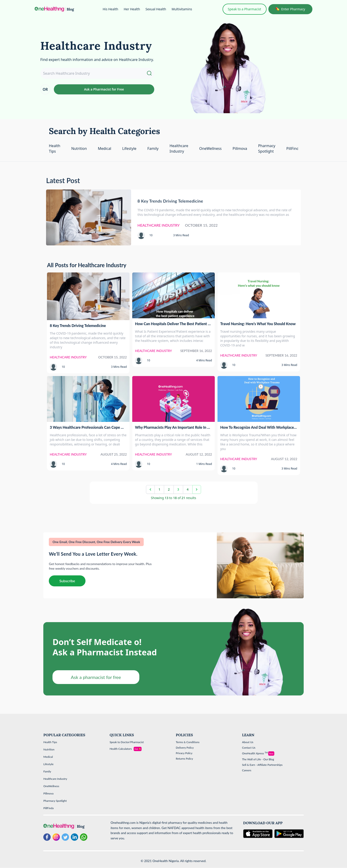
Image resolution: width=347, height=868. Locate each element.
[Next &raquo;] (197, 489)
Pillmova (240, 148)
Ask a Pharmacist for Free (104, 89)
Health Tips (50, 742)
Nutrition (79, 148)
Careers (247, 770)
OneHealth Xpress (255, 753)
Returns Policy (184, 759)
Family (153, 148)
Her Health (132, 9)
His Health (110, 9)
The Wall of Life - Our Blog (258, 759)
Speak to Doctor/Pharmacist (127, 742)
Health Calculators (121, 749)
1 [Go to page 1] (159, 489)
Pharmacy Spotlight (55, 801)
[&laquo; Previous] (150, 489)
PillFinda (293, 148)
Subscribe (67, 581)
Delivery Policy (185, 748)
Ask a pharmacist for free (96, 677)
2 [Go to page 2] (169, 489)
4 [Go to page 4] (188, 489)
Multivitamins (182, 9)
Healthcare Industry (55, 779)
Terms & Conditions (188, 742)
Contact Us (249, 748)
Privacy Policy (184, 753)
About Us (248, 742)
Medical (105, 148)
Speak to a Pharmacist (245, 9)
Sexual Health (156, 9)
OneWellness (210, 148)
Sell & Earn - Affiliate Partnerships (262, 765)
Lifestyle (129, 148)
